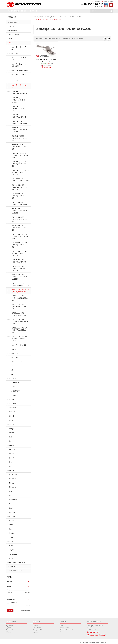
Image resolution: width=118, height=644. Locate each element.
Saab (11, 525)
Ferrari (12, 433)
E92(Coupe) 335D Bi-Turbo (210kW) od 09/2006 (19, 339)
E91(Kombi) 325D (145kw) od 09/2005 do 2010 (20, 219)
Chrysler (12, 416)
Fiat (10, 437)
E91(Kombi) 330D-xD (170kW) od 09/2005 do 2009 (20, 236)
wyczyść (28, 605)
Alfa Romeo (13, 30)
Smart (11, 537)
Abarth (12, 26)
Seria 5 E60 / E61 (16, 353)
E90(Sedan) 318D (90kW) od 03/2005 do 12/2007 (20, 100)
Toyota (12, 550)
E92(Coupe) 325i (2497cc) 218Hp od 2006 (20, 284)
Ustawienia (9, 632)
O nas (62, 626)
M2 (12, 366)
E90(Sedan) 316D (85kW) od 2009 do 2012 (21, 92)
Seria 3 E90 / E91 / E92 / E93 (19, 86)
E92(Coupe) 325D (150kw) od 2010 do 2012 (19, 307)
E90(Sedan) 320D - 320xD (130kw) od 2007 (20, 122)
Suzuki (12, 546)
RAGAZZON (13, 602)
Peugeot (12, 512)
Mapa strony (37, 628)
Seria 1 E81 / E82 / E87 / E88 (19, 48)
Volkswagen (14, 554)
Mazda (12, 483)
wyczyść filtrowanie (25, 610)
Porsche (12, 516)
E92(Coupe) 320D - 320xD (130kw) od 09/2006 (19, 268)
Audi (11, 39)
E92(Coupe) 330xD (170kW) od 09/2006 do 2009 (20, 322)
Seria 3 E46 (15, 81)
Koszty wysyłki (37, 630)
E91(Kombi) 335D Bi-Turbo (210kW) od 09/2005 (19, 253)
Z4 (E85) (13, 399)
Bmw (11, 43)
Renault (12, 521)
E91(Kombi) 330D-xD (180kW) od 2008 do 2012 (19, 245)
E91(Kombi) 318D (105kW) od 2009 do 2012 (19, 196)
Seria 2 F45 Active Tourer (20, 70)
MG (10, 491)
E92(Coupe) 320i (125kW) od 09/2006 (19, 261)
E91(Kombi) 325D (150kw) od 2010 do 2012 (19, 228)
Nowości (34, 11)
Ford (11, 441)
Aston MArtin (14, 35)
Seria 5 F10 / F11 (16, 357)
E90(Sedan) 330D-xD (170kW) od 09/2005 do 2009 (20, 155)
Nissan (12, 504)
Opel (11, 508)
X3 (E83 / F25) (15, 383)
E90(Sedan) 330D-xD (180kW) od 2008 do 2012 (19, 164)
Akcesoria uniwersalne (17, 562)
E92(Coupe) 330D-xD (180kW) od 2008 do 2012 (19, 330)
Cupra (11, 424)
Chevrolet (13, 412)
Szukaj (10, 610)
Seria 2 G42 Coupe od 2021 (18, 76)
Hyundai (12, 449)
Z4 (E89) (13, 403)
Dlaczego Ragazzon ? (66, 630)
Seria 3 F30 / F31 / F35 (18, 345)
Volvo (11, 558)
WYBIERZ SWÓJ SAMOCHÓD (17, 11)
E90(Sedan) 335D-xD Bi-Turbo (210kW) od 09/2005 (20, 172)
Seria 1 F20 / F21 (16, 53)
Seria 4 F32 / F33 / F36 (18, 349)
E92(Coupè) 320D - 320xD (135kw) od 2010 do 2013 (20, 277)
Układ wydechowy (14, 22)
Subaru (12, 541)
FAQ (61, 632)
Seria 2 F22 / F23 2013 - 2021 (19, 59)
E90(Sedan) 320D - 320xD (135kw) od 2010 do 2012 (20, 130)
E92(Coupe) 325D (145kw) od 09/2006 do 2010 (20, 298)
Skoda (11, 533)
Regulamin (36, 632)
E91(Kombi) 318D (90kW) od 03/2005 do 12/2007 (20, 187)
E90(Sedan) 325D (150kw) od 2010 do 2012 (19, 147)
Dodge (12, 429)
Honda (12, 445)
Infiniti (11, 454)
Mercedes (13, 487)
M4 (12, 374)
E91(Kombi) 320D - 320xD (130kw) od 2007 (20, 203)
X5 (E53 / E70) (15, 391)
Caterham (13, 408)
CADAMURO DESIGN (15, 571)
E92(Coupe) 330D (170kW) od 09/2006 (19, 314)
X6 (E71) (13, 395)
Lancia (11, 470)
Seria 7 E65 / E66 (16, 362)
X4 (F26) (13, 387)
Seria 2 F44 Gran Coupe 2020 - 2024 (19, 65)
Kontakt (35, 626)
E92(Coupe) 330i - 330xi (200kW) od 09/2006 (20, 291)
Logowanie (9, 628)
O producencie (64, 628)
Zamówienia (10, 630)
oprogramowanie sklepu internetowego (90, 642)
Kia (10, 466)
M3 (12, 370)
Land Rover (13, 475)
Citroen (12, 420)
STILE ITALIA (12, 566)
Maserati (12, 479)
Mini (11, 495)
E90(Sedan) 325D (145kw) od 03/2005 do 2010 (20, 138)
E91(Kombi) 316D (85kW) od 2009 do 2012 (21, 180)
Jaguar (12, 458)
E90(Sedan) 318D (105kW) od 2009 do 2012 (19, 108)
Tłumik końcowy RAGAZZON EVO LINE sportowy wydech (46, 60)
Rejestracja (9, 626)
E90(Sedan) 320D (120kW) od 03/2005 (19, 116)
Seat (11, 529)
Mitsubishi (13, 500)
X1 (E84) (13, 378)
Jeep (11, 462)
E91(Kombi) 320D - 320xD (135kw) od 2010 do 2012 (20, 211)
